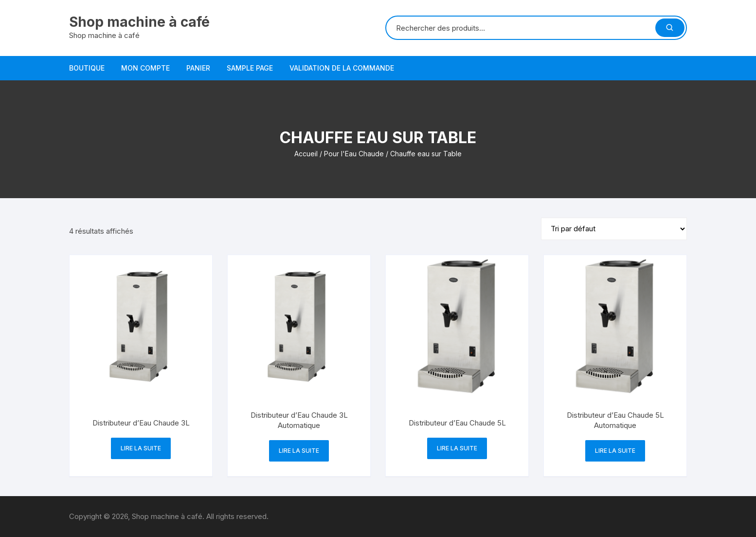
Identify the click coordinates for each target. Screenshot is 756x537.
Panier (198, 68)
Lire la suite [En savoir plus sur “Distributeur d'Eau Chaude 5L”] (457, 448)
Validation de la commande (342, 68)
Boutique (87, 68)
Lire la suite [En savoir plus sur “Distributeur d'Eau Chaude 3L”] (141, 448)
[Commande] (614, 229)
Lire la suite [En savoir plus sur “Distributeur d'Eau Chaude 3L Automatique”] (299, 451)
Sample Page (250, 68)
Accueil (306, 154)
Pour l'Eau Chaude (354, 154)
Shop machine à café (139, 22)
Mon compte (145, 68)
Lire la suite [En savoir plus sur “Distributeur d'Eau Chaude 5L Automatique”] (615, 451)
